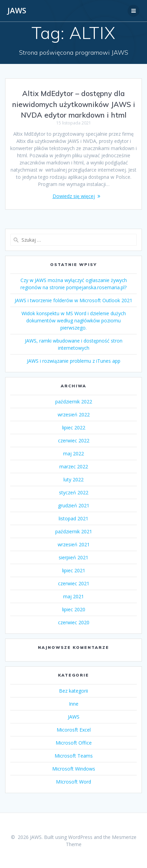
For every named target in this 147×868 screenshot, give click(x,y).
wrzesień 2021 (74, 544)
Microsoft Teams (74, 756)
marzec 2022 (74, 466)
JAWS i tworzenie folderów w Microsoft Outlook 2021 (73, 300)
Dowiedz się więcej (74, 196)
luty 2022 (73, 479)
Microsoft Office (74, 743)
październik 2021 (74, 531)
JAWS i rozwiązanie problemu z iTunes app (74, 361)
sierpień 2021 (73, 557)
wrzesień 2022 (74, 415)
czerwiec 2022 (74, 440)
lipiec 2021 (74, 570)
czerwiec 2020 (74, 622)
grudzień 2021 (74, 505)
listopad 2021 (73, 518)
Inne (74, 704)
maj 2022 (73, 453)
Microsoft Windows (74, 769)
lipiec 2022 (74, 428)
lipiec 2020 (74, 609)
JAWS (17, 11)
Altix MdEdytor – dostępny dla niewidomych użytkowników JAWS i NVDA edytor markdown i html (74, 104)
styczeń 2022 (74, 492)
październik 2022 (74, 402)
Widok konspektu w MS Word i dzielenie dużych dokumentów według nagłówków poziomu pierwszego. (74, 321)
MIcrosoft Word (73, 782)
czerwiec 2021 (74, 583)
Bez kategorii (73, 691)
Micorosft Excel (74, 730)
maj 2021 (73, 596)
